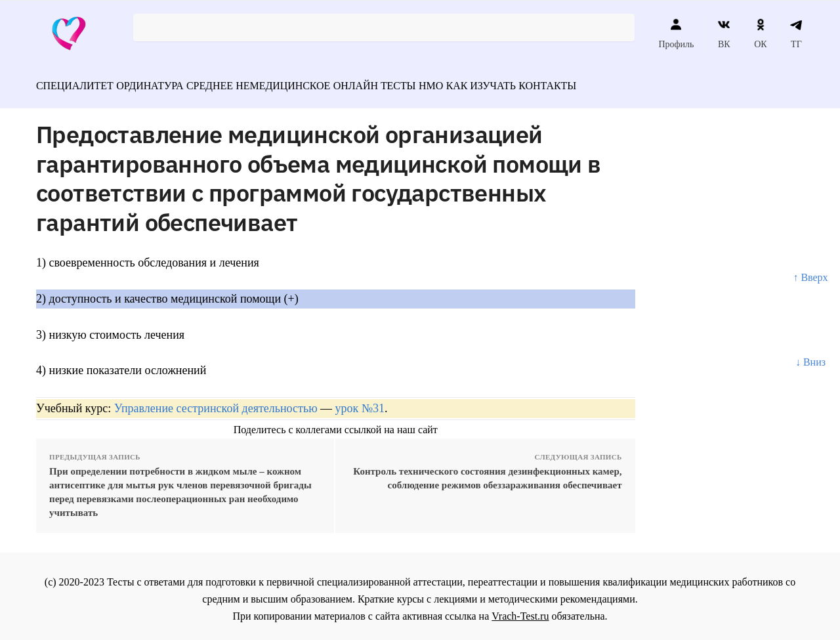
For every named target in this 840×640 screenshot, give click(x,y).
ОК (760, 33)
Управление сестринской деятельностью (216, 402)
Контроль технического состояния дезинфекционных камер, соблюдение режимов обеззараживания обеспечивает (487, 472)
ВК (724, 33)
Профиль (676, 33)
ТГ (796, 33)
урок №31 (360, 402)
